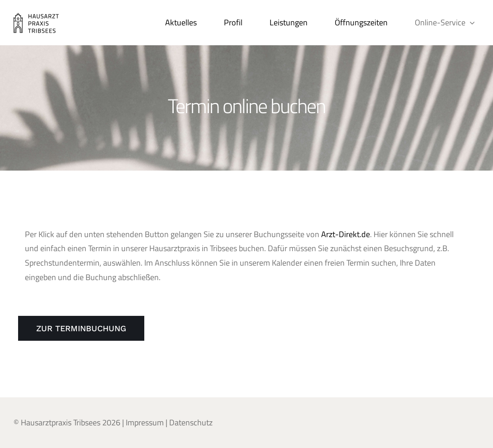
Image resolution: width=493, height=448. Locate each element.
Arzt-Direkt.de (346, 234)
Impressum (145, 422)
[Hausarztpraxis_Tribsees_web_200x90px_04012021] (36, 17)
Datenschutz (191, 422)
